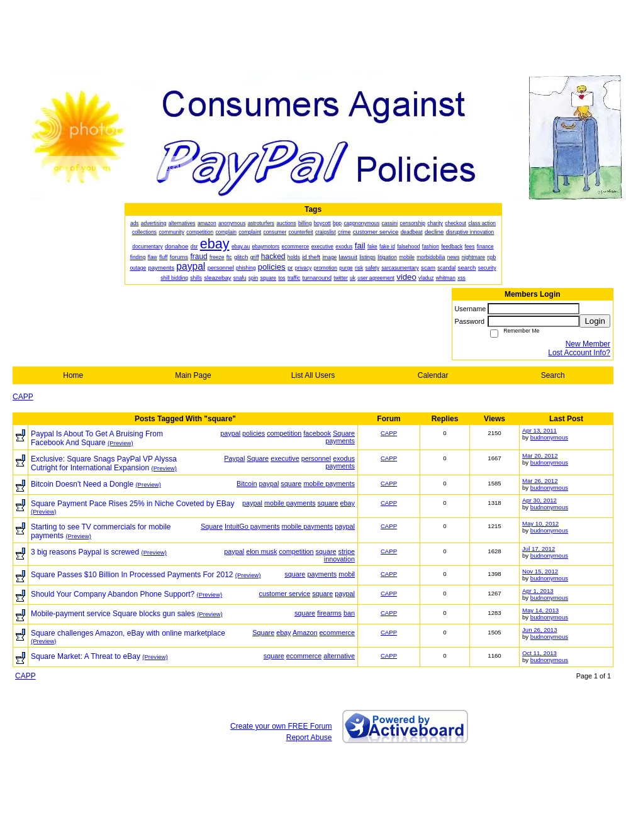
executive (285, 458)
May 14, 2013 (540, 610)
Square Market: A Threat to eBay (86, 656)
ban (349, 613)
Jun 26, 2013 (539, 630)
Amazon (305, 633)
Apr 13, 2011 (539, 430)
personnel (316, 458)
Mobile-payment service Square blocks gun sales (113, 614)
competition (284, 433)
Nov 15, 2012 (540, 571)
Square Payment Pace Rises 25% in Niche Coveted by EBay (133, 504)
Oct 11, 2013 (539, 653)
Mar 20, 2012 (540, 456)
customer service (285, 594)
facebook (317, 433)
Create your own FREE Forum (281, 726)
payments (340, 441)
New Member (588, 344)
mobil (347, 574)
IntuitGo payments (252, 526)
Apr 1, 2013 (538, 591)
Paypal (234, 458)
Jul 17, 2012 (539, 549)
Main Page (193, 375)
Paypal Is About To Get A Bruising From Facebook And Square (97, 438)
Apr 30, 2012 (539, 500)
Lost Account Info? (579, 353)
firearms (329, 613)
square (291, 484)
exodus (344, 458)
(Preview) (120, 443)
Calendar (433, 375)
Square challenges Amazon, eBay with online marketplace (128, 633)
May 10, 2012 (540, 523)
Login (595, 321)
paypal (230, 433)
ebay (348, 503)
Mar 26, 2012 (540, 481)
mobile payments (329, 484)
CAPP (23, 397)
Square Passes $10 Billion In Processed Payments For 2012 (132, 575)
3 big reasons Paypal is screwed (85, 552)
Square (344, 433)
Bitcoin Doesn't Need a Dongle (82, 484)
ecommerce (337, 633)
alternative (339, 656)
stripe (347, 551)
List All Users (313, 375)
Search (553, 375)
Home (73, 375)
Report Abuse (309, 738)
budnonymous (549, 437)
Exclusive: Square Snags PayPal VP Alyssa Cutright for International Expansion (104, 463)
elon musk (261, 551)
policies (254, 433)
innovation (339, 559)
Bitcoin (247, 484)
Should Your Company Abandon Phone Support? (113, 594)
